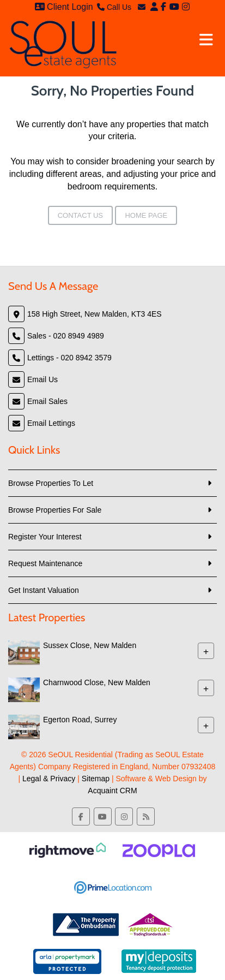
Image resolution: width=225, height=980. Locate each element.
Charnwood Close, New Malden (97, 682)
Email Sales (47, 401)
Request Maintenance (45, 563)
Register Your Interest (45, 537)
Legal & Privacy (49, 779)
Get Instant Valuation (44, 590)
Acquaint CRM (112, 791)
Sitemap (96, 779)
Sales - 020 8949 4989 (66, 336)
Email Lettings (51, 423)
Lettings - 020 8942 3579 (69, 358)
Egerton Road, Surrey (80, 720)
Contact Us (80, 215)
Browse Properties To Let (51, 483)
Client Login (64, 7)
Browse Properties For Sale (55, 510)
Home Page (146, 215)
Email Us (42, 379)
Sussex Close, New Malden (90, 645)
